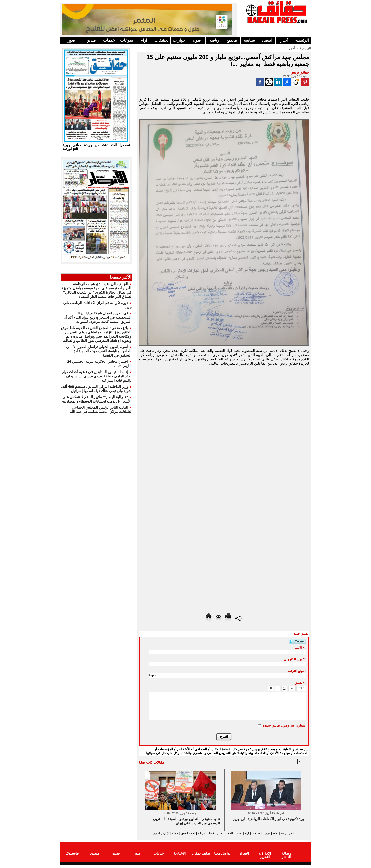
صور (71, 40)
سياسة (249, 40)
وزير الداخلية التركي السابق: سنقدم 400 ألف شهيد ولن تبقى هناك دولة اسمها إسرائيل (96, 389)
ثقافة (283, 833)
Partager (239, 618)
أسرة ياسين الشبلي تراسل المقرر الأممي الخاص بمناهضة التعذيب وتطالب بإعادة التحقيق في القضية (99, 351)
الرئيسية (302, 40)
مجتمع (232, 40)
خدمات (109, 40)
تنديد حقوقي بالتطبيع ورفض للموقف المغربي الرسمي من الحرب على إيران (186, 821)
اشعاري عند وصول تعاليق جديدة (285, 725)
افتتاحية (220, 833)
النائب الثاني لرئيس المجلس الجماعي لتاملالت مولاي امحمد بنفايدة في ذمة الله (101, 409)
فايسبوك (72, 857)
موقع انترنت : (297, 671)
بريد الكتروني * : (295, 659)
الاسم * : (300, 647)
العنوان (244, 857)
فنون (197, 40)
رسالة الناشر (286, 857)
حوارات (179, 40)
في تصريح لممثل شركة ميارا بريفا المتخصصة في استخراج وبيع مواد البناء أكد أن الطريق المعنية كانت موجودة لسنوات (97, 317)
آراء (144, 40)
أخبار (284, 40)
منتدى (95, 857)
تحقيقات (162, 40)
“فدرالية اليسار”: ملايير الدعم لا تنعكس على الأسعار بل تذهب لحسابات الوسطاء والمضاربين (97, 399)
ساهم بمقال (201, 857)
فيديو (91, 40)
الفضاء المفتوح (162, 833)
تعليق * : (300, 682)
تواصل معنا (222, 857)
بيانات (144, 833)
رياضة (214, 40)
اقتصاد (267, 40)
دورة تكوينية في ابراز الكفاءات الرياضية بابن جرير (269, 819)
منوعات (127, 40)
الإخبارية (180, 857)
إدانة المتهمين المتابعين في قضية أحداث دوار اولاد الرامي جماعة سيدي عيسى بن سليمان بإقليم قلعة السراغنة (97, 376)
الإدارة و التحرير (223, 837)
